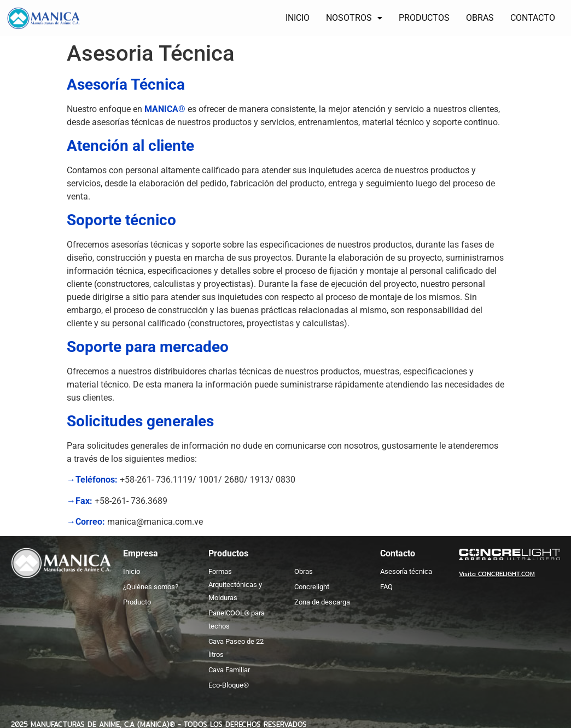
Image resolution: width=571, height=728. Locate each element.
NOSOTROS (354, 18)
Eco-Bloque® (229, 685)
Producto (137, 602)
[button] (354, 18)
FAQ (386, 587)
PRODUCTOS (424, 18)
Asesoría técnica (406, 571)
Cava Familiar (229, 670)
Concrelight (312, 587)
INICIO (298, 18)
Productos (228, 553)
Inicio (132, 571)
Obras (304, 571)
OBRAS (480, 18)
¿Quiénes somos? (151, 587)
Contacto (398, 553)
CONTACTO (533, 18)
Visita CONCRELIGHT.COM (497, 574)
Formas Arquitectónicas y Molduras (235, 585)
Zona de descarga (322, 602)
